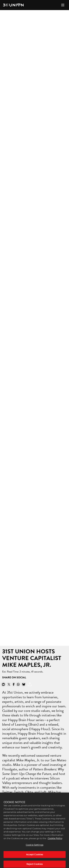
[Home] (13, 5)
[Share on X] (9, 684)
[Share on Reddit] (4, 684)
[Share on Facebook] (14, 684)
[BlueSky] (24, 684)
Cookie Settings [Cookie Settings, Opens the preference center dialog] (34, 848)
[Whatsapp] (18, 684)
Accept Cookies (35, 857)
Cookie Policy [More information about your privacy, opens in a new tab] (55, 841)
